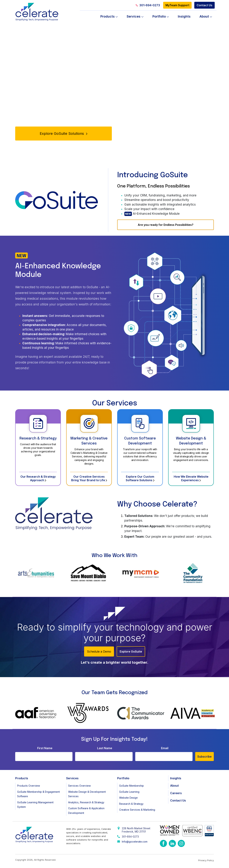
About (204, 16)
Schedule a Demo (99, 651)
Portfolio (159, 16)
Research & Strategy (38, 438)
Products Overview (29, 786)
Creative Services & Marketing (137, 810)
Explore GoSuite (131, 651)
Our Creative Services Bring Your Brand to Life (89, 478)
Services (134, 16)
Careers (176, 793)
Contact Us (204, 5)
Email (165, 748)
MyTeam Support (177, 5)
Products (108, 16)
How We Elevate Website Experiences (191, 478)
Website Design (128, 798)
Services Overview (79, 786)
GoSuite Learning (129, 792)
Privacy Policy (206, 860)
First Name (45, 748)
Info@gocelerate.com (135, 842)
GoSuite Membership (131, 786)
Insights (184, 16)
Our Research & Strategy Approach (38, 478)
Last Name (105, 748)
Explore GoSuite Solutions (64, 134)
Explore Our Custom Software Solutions (140, 478)
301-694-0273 (148, 5)
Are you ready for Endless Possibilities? (166, 225)
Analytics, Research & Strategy (86, 802)
